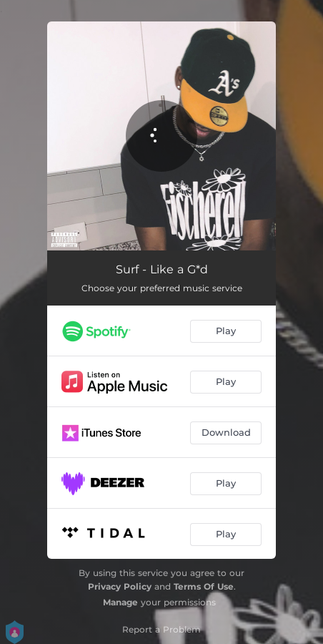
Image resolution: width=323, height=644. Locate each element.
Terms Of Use (204, 586)
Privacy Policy (120, 586)
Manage (120, 602)
